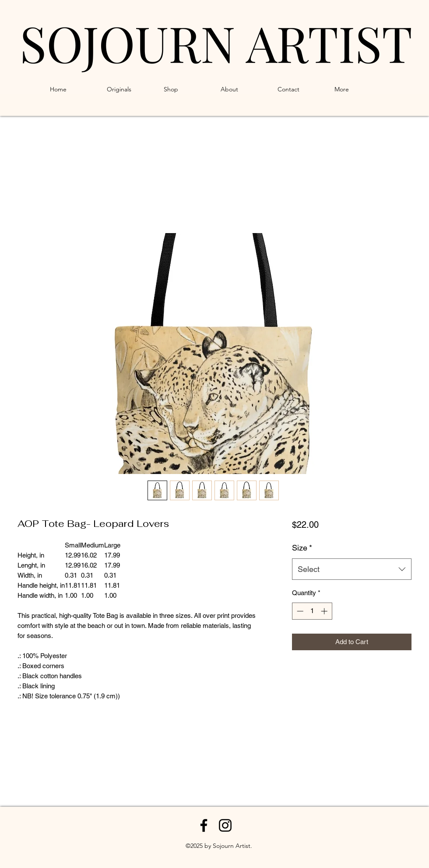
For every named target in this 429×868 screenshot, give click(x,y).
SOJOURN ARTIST (216, 42)
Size (302, 548)
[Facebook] (204, 825)
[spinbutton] (312, 611)
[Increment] (325, 611)
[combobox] (352, 569)
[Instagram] (225, 825)
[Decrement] (299, 611)
